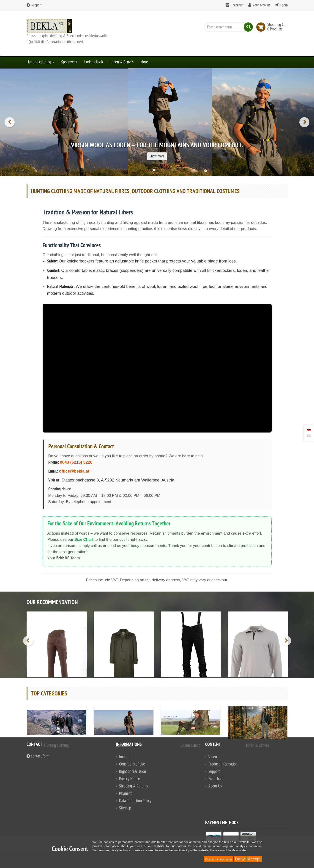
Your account (261, 5)
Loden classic (94, 62)
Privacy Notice (130, 779)
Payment (125, 794)
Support (34, 5)
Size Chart (85, 539)
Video (213, 757)
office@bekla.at (74, 471)
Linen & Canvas (122, 62)
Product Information (223, 764)
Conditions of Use (132, 764)
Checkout (237, 5)
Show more (157, 156)
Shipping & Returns (133, 786)
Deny (240, 859)
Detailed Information (218, 859)
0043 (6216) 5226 (76, 462)
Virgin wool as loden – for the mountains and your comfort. (157, 146)
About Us (215, 786)
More (144, 62)
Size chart (216, 779)
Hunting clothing (40, 62)
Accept (254, 859)
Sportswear (69, 62)
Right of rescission (132, 772)
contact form (38, 756)
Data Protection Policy (135, 801)
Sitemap (125, 808)
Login (284, 5)
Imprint (124, 757)
